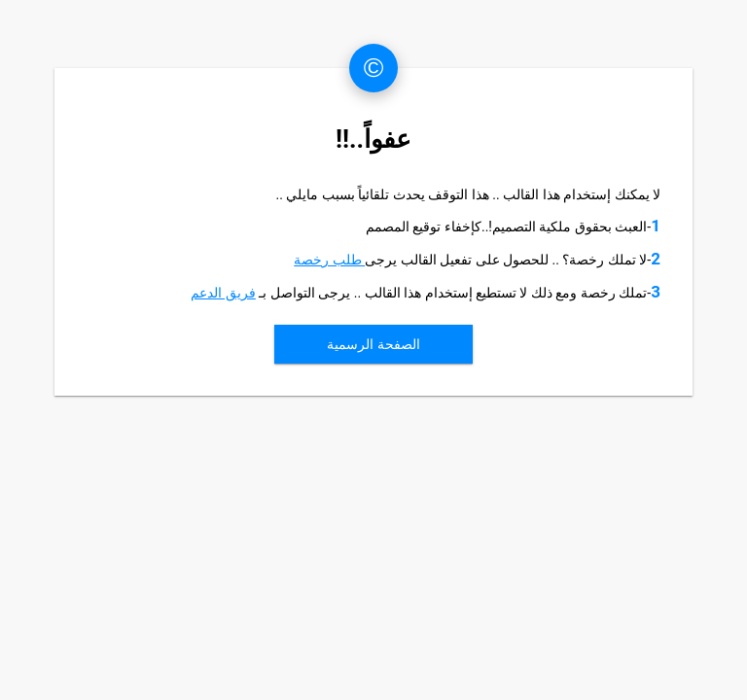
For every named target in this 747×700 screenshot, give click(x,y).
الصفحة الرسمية (373, 344)
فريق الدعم (223, 293)
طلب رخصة (329, 260)
